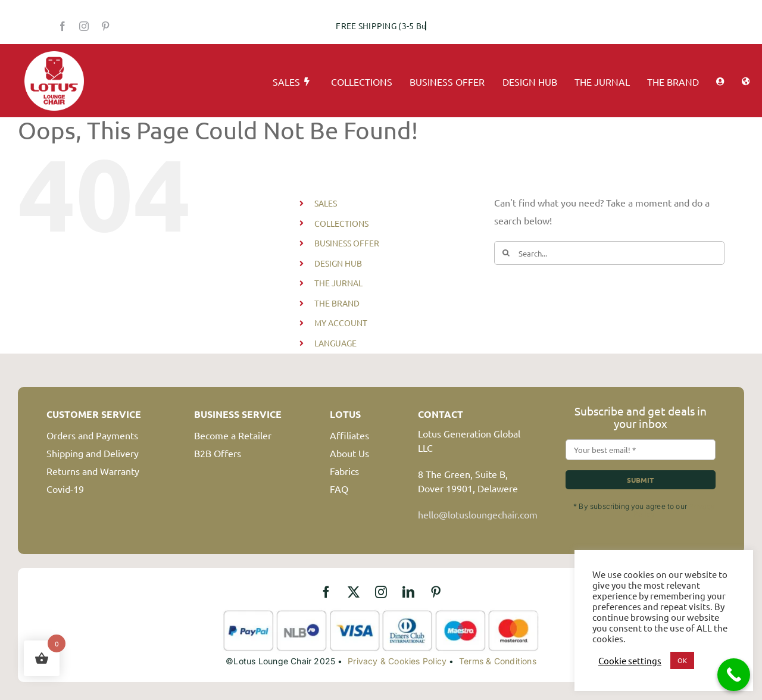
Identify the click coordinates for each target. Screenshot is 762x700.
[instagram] (84, 26)
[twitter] (354, 592)
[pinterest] (105, 26)
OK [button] (682, 660)
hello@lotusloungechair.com (478, 514)
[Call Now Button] (734, 675)
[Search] (506, 253)
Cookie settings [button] (630, 661)
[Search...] (609, 253)
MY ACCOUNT (341, 323)
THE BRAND (337, 303)
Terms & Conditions (498, 661)
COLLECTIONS (341, 223)
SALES (326, 203)
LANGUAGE (335, 343)
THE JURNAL (338, 283)
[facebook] (63, 26)
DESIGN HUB (338, 263)
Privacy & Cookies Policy (397, 661)
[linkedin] (408, 592)
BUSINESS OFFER (347, 243)
